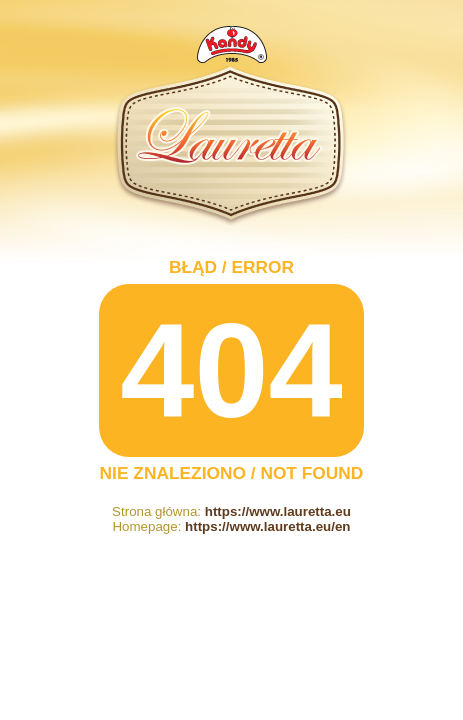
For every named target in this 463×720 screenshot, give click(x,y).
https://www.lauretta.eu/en (267, 526)
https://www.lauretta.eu (278, 511)
